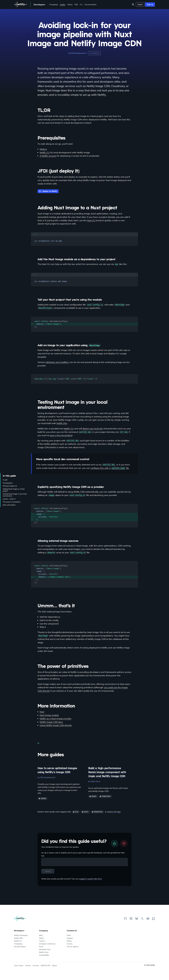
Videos (70, 5)
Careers (42, 941)
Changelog (54, 5)
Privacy (28, 966)
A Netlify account (48, 156)
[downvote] (124, 844)
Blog (41, 935)
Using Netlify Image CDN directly (56, 725)
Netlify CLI (45, 153)
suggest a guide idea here (90, 879)
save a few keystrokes (61, 435)
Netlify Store (44, 952)
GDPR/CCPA (45, 966)
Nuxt (42, 712)
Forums (70, 944)
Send (48, 871)
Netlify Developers (21, 935)
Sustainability (44, 955)
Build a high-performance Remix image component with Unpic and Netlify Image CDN (107, 772)
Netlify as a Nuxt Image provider (56, 719)
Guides (63, 5)
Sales (69, 935)
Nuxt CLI (91, 220)
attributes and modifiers (57, 362)
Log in (140, 4)
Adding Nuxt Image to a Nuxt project (14, 490)
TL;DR (5, 480)
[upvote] (115, 844)
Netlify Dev (62, 423)
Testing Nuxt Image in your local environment (15, 495)
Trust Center (19, 966)
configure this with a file (110, 468)
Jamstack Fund (45, 949)
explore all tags (114, 812)
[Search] (133, 4)
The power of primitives (12, 502)
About (41, 938)
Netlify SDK (18, 938)
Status (69, 941)
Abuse (55, 966)
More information (9, 505)
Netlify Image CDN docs (51, 722)
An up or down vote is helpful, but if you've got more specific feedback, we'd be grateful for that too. (83, 854)
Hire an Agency (73, 947)
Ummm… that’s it (9, 499)
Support (70, 938)
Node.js (43, 149)
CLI (81, 5)
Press (41, 947)
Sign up (150, 4)
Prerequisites (8, 483)
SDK (76, 5)
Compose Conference (47, 944)
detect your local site (93, 429)
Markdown (94, 53)
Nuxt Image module (49, 715)
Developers (39, 4)
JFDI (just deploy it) (10, 486)
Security (36, 966)
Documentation (91, 5)
